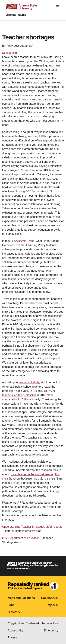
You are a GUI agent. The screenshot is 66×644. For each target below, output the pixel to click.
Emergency (51, 630)
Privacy (12, 638)
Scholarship (10, 53)
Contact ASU (50, 598)
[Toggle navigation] (58, 7)
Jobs (11, 605)
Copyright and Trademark (24, 623)
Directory (14, 612)
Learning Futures (16, 15)
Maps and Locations (21, 598)
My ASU (53, 605)
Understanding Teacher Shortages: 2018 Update (32, 527)
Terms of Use (50, 623)
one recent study (29, 382)
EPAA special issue (22, 241)
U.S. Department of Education (21, 538)
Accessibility (15, 630)
